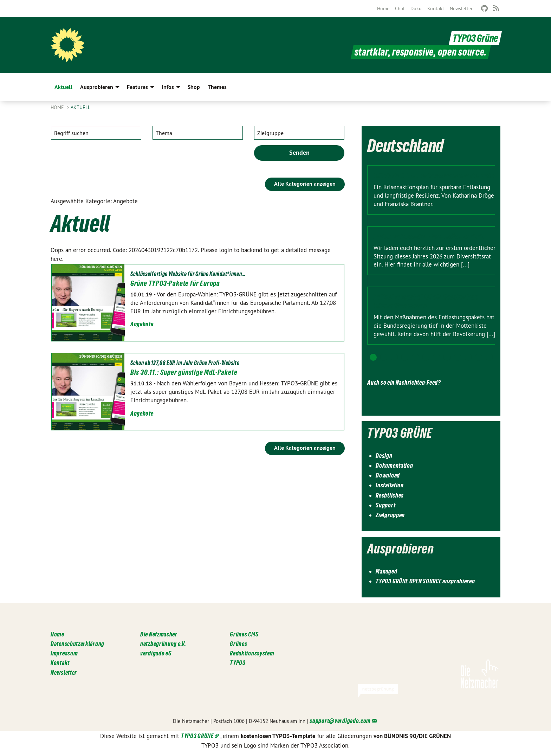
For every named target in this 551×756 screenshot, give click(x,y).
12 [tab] (489, 357)
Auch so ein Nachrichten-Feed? (404, 382)
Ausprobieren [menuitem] (97, 87)
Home (383, 8)
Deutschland (405, 146)
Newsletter (461, 8)
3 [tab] (394, 357)
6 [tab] (426, 357)
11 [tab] (479, 357)
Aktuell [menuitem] (63, 87)
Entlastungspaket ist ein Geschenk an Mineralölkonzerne (426, 302)
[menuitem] (383, 8)
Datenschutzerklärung (77, 644)
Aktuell (80, 107)
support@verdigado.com (340, 721)
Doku (416, 8)
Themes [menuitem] (217, 87)
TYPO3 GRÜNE (197, 736)
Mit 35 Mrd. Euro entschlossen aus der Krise (435, 176)
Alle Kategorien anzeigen (305, 184)
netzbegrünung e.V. (163, 644)
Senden (299, 152)
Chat (400, 8)
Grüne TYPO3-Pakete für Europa (175, 283)
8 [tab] (447, 357)
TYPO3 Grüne (475, 38)
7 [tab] (436, 357)
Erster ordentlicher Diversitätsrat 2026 (429, 237)
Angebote (142, 324)
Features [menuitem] (137, 87)
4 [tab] (405, 357)
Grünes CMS (244, 634)
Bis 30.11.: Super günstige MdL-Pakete (184, 372)
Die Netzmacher (159, 634)
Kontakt (436, 8)
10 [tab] (468, 357)
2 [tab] (384, 357)
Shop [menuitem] (194, 87)
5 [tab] (415, 357)
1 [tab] (373, 357)
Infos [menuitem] (168, 87)
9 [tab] (458, 357)
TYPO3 (238, 663)
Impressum (64, 653)
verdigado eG (156, 653)
